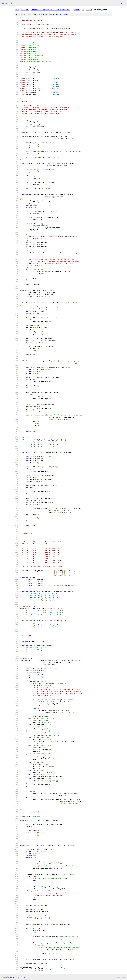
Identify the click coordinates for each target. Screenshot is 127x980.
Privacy (17, 977)
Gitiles (12, 977)
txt (119, 977)
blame (66, 14)
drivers (77, 10)
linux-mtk (25, 10)
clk (83, 10)
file (56, 14)
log (61, 14)
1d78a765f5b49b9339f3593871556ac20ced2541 (50, 10)
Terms (23, 977)
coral (17, 10)
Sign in (123, 3)
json (123, 977)
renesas (89, 10)
